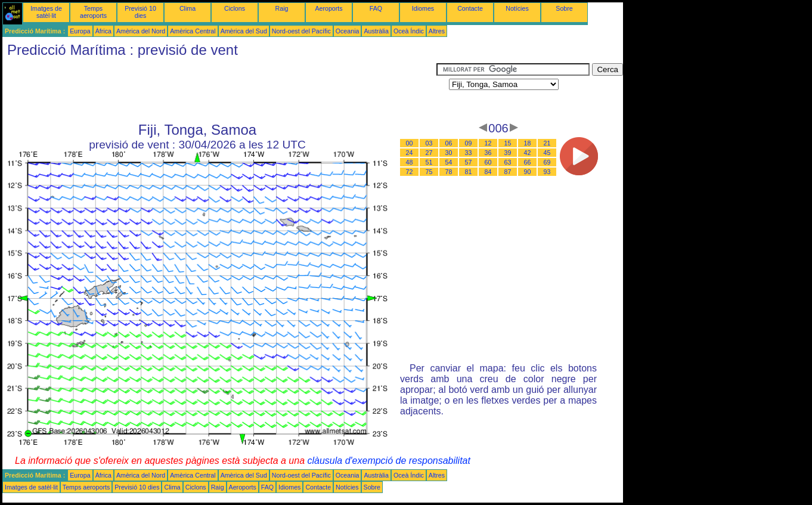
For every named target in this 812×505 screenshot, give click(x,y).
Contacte (470, 8)
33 (469, 153)
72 (410, 172)
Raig (282, 8)
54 (449, 162)
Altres (437, 31)
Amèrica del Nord (141, 31)
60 (488, 162)
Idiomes (423, 8)
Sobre (564, 8)
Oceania (348, 31)
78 (449, 172)
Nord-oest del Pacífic (301, 31)
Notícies (517, 8)
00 (410, 143)
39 (508, 153)
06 (449, 143)
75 (429, 172)
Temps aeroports (93, 12)
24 (410, 153)
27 (429, 153)
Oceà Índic (409, 31)
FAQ (376, 8)
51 (429, 162)
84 (488, 172)
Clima (187, 8)
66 (528, 162)
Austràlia (376, 31)
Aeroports (328, 8)
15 (508, 143)
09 (469, 143)
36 (488, 153)
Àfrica (103, 31)
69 (547, 162)
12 (488, 143)
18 (528, 143)
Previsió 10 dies (140, 12)
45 (547, 153)
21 (547, 143)
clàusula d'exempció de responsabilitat (388, 461)
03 (429, 143)
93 (547, 172)
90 (528, 172)
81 (469, 172)
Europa (80, 31)
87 (508, 172)
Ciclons (235, 8)
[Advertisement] (219, 90)
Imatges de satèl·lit (46, 12)
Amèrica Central (193, 31)
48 (410, 162)
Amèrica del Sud (244, 31)
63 (508, 162)
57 (469, 162)
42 (528, 153)
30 (449, 153)
